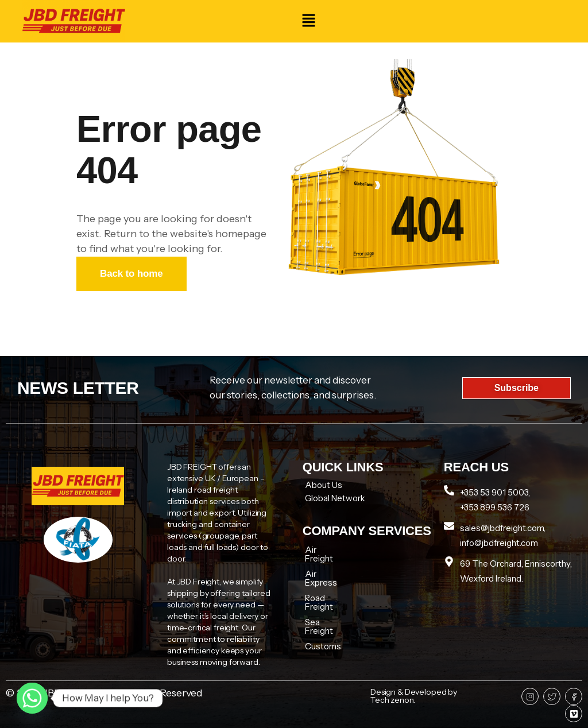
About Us (324, 485)
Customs (323, 612)
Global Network (335, 498)
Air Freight (326, 550)
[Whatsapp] (32, 698)
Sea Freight (327, 596)
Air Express (328, 565)
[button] (308, 21)
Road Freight (330, 581)
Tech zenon (392, 700)
